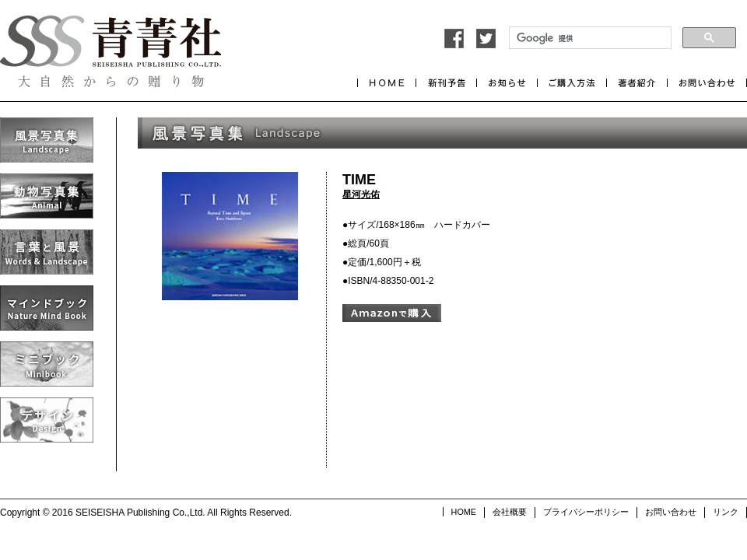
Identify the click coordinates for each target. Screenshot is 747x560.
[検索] (589, 38)
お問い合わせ (671, 512)
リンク (726, 512)
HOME (464, 512)
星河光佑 (361, 194)
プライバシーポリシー (586, 512)
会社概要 (510, 512)
